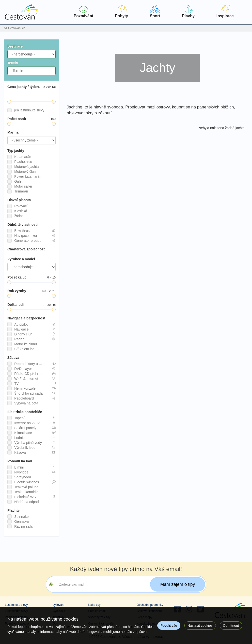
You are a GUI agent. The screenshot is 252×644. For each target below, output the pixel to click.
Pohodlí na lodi (20, 461)
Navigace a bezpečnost (26, 318)
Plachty (14, 510)
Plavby (188, 12)
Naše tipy (94, 605)
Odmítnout (231, 626)
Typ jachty (16, 151)
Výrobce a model (21, 259)
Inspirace (225, 12)
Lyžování (59, 605)
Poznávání (83, 12)
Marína (13, 132)
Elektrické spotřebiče (25, 412)
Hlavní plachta (19, 200)
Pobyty (122, 12)
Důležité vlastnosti (23, 225)
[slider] (9, 102)
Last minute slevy (16, 605)
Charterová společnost (26, 249)
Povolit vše (169, 626)
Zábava (13, 358)
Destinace (15, 46)
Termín (13, 63)
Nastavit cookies (200, 626)
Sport (155, 12)
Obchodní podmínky (150, 605)
